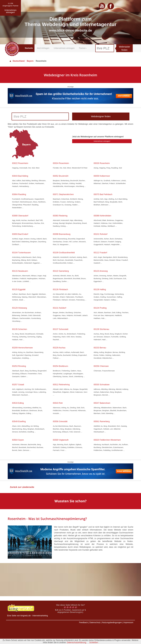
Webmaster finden (124, 48)
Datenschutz (95, 622)
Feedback (83, 622)
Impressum (128, 622)
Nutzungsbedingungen (112, 622)
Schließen (94, 642)
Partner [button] (83, 48)
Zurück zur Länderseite (22, 487)
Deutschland (17, 61)
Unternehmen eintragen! (102, 141)
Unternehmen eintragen (64, 48)
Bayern (30, 61)
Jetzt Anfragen (43, 48)
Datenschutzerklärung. (77, 642)
